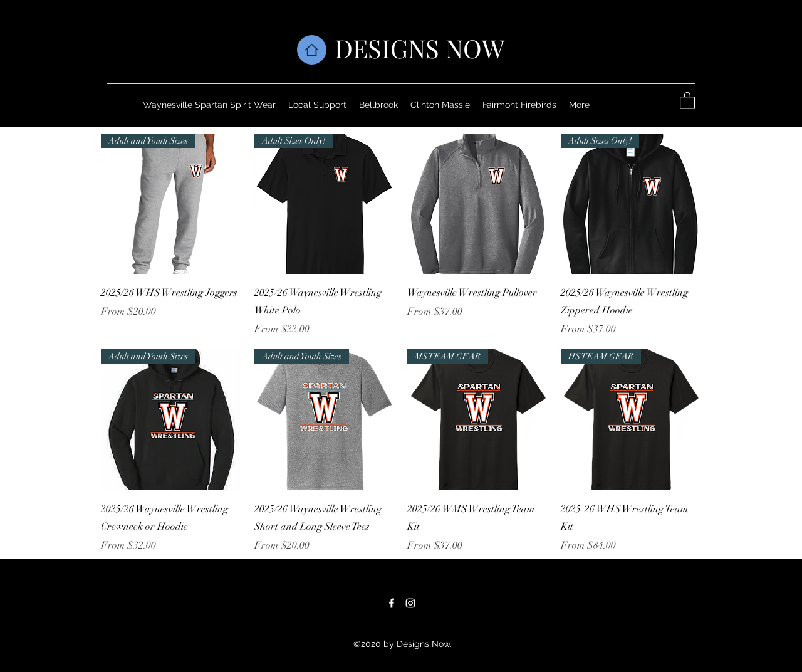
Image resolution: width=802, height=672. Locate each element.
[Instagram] (410, 603)
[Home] (312, 50)
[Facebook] (392, 603)
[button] (687, 100)
